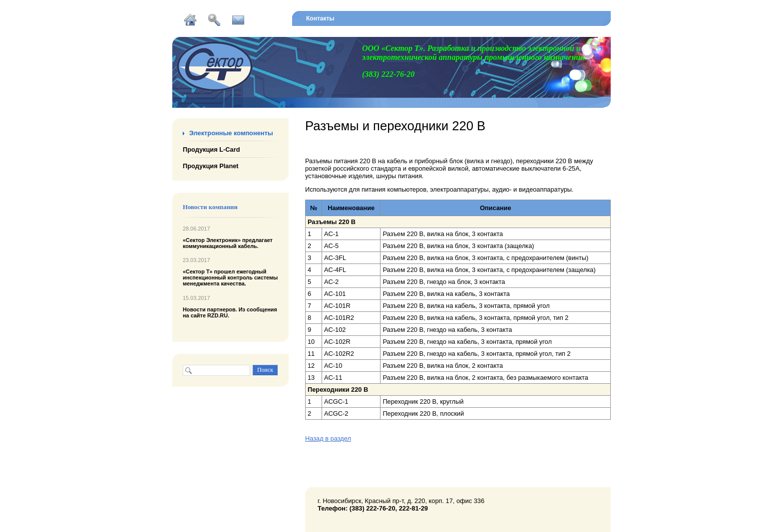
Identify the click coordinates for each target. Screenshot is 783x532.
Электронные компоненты (231, 133)
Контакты (320, 18)
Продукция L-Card (211, 149)
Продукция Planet (211, 166)
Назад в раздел (328, 438)
